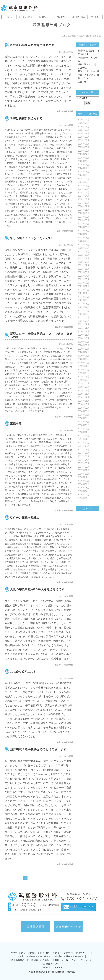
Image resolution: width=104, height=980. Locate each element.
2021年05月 (83, 314)
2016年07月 (83, 491)
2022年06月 (83, 269)
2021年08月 (83, 304)
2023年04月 (83, 234)
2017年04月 (83, 460)
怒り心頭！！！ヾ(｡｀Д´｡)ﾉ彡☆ (32, 238)
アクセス (95, 17)
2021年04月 (83, 317)
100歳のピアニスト (23, 672)
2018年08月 (83, 411)
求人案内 (61, 17)
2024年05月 (83, 192)
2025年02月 (83, 161)
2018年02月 (83, 429)
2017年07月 (83, 449)
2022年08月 (83, 262)
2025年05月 (83, 151)
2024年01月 (83, 206)
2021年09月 (83, 300)
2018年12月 (83, 397)
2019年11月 (83, 366)
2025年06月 (83, 147)
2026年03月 (83, 119)
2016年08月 (83, 488)
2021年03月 (83, 321)
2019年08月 (83, 373)
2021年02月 (83, 324)
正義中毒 (16, 424)
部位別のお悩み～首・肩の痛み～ (34, 952)
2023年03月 (83, 238)
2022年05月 (83, 272)
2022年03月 (83, 279)
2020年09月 (83, 342)
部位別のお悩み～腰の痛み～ (69, 952)
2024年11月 (83, 172)
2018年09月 (83, 408)
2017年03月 (83, 463)
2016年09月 (83, 484)
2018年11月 (83, 401)
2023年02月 (83, 241)
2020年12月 (83, 331)
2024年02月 (83, 203)
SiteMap (46, 963)
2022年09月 (83, 258)
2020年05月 (83, 349)
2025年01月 (83, 165)
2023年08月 (83, 220)
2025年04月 (83, 154)
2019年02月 (83, 390)
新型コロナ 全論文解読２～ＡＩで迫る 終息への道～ (89, 75)
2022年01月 (83, 286)
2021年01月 (83, 328)
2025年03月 (83, 158)
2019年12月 (83, 363)
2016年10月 (83, 481)
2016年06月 (83, 495)
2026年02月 (83, 123)
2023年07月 (83, 224)
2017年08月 (83, 446)
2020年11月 (83, 335)
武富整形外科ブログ (52, 960)
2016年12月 (83, 474)
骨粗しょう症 (62, 956)
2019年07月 (83, 376)
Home (9, 17)
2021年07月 (83, 307)
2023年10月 (83, 213)
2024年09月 (83, 179)
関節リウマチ (83, 949)
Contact (58, 963)
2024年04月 (83, 196)
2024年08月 (83, 182)
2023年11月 (83, 210)
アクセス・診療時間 (63, 949)
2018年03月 (83, 425)
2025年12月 (83, 130)
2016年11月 (83, 477)
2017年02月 (83, 467)
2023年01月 (83, 245)
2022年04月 (83, 276)
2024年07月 (83, 186)
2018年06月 (83, 418)
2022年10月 (83, 255)
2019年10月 (83, 370)
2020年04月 (83, 352)
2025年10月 (83, 137)
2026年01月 (83, 127)
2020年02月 (83, 359)
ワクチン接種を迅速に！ (26, 518)
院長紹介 (43, 17)
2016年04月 (83, 498)
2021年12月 (83, 290)
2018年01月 (83, 432)
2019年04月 (83, 383)
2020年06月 (83, 345)
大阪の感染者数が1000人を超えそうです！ (39, 589)
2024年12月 (83, 168)
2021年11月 (83, 293)
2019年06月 (83, 380)
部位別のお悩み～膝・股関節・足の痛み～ (30, 956)
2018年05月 (83, 422)
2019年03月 (83, 387)
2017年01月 (83, 470)
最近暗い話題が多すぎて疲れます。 (34, 45)
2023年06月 (83, 227)
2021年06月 (83, 311)
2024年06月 (83, 189)
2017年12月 (83, 436)
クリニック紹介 (25, 17)
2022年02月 (83, 283)
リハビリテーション (82, 956)
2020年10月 (83, 338)
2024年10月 (83, 175)
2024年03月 (83, 199)
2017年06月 (83, 453)
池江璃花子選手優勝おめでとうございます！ (40, 749)
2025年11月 (83, 133)
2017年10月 (83, 443)
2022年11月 (83, 252)
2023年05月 (83, 231)
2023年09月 (83, 217)
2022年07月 (83, 265)
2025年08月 (83, 140)
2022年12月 (83, 248)
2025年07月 (83, 144)
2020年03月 (83, 356)
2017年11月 (83, 439)
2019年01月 (83, 394)
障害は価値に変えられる (26, 118)
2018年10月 (83, 404)
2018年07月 (83, 415)
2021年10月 (83, 297)
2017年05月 (83, 456)
